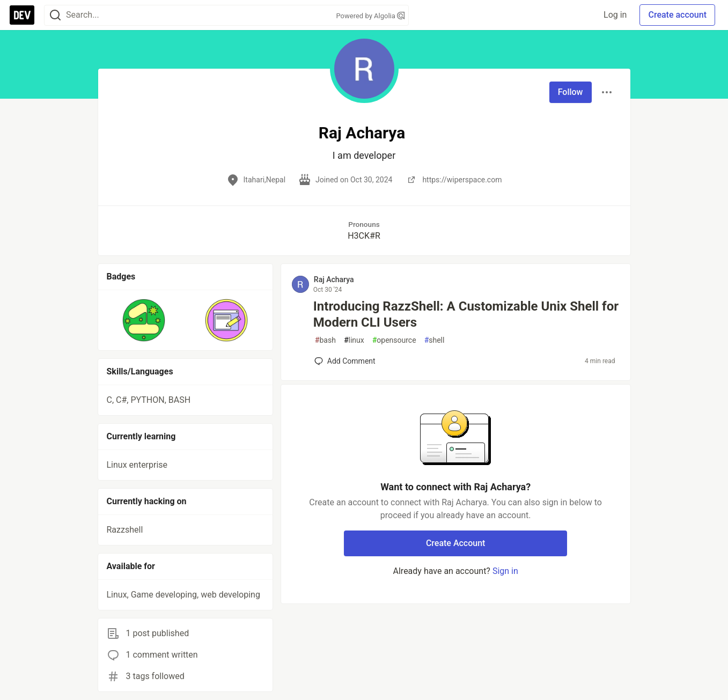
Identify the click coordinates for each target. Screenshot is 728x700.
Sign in (505, 571)
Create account (677, 15)
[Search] (55, 15)
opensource (394, 340)
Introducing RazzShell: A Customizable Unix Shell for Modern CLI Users (466, 314)
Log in (615, 15)
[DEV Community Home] (22, 15)
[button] (144, 320)
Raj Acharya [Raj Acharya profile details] (334, 279)
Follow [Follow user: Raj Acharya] (571, 92)
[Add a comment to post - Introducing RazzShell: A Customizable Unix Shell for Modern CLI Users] (345, 361)
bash (325, 340)
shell (435, 340)
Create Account (456, 543)
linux (354, 340)
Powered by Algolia (370, 16)
